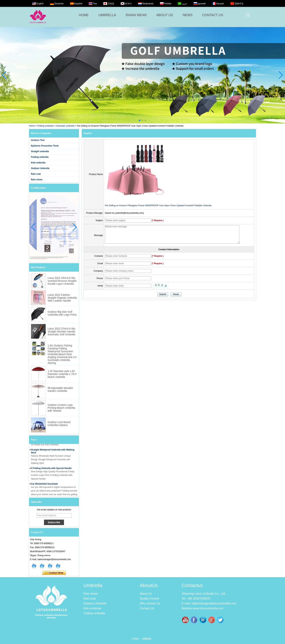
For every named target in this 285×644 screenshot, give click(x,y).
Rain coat (36, 174)
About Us (146, 594)
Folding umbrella (45, 126)
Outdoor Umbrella (40, 168)
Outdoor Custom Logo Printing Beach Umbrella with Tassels (61, 408)
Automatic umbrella (65, 126)
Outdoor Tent (38, 140)
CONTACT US (213, 15)
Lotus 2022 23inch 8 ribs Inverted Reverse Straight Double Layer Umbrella (62, 281)
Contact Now (54, 573)
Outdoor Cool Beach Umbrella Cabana (59, 424)
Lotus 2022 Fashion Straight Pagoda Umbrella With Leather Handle (62, 298)
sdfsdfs (147, 639)
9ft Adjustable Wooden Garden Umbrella (60, 389)
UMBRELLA (107, 15)
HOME (84, 15)
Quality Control (149, 599)
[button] (140, 120)
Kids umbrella (38, 163)
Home (32, 126)
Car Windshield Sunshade (44, 485)
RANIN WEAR (136, 15)
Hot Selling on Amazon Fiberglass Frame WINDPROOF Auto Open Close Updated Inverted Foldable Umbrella (158, 206)
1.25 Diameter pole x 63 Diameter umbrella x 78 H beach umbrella (62, 374)
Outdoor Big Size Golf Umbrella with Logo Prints (62, 313)
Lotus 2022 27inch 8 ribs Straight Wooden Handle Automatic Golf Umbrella (62, 332)
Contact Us (147, 608)
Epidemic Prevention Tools (45, 146)
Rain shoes (37, 180)
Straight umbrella (40, 151)
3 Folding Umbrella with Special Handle (51, 469)
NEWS (188, 15)
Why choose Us (150, 603)
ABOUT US (165, 15)
